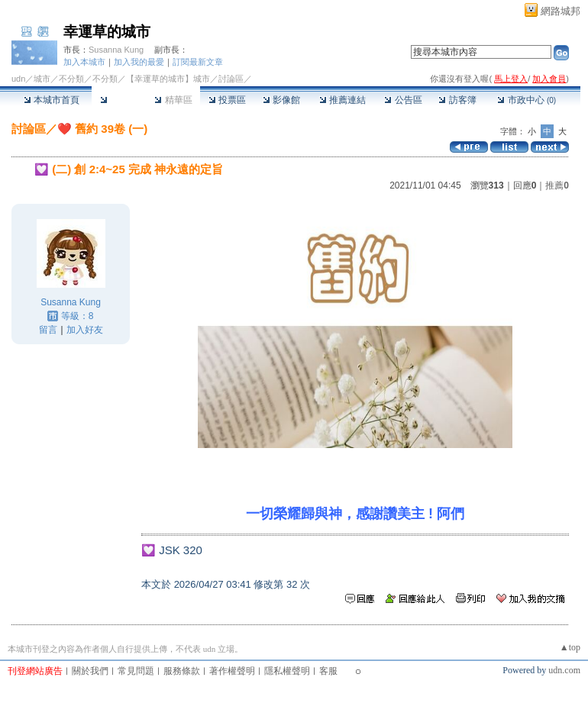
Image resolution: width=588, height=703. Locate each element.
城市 (42, 79)
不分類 (71, 79)
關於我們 (90, 671)
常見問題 (136, 671)
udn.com (564, 670)
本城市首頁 (52, 100)
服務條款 (182, 671)
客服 (328, 671)
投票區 (227, 100)
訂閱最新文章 (198, 62)
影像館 (281, 100)
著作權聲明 (232, 671)
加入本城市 (84, 62)
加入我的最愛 (139, 62)
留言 (48, 330)
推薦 (557, 185)
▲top (570, 647)
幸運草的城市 (107, 32)
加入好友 (85, 330)
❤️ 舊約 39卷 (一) (102, 129)
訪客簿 (457, 100)
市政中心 (527, 100)
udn (18, 79)
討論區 (119, 100)
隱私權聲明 (287, 671)
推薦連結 (342, 100)
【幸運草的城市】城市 (168, 79)
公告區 (403, 100)
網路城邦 (561, 11)
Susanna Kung (116, 50)
